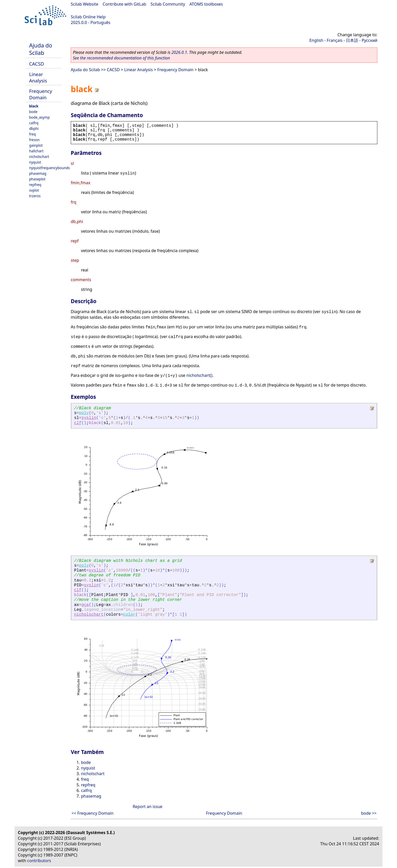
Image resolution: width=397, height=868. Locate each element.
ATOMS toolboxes (206, 4)
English (316, 40)
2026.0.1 (179, 52)
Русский (370, 40)
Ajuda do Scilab (41, 49)
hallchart (36, 151)
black (34, 106)
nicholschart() (200, 375)
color (129, 615)
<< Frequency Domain (92, 813)
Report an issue (147, 807)
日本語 (352, 40)
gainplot (36, 145)
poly (84, 413)
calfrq (34, 123)
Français (335, 40)
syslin (89, 418)
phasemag (38, 173)
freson (34, 140)
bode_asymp (39, 117)
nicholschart (39, 157)
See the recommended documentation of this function (121, 58)
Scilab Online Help (88, 17)
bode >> (369, 813)
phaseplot (37, 179)
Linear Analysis (38, 77)
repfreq (35, 185)
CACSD (37, 64)
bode (33, 112)
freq (32, 134)
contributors (39, 861)
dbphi (34, 128)
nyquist (35, 162)
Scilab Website (85, 4)
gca (85, 605)
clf (78, 423)
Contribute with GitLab (124, 4)
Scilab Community (168, 4)
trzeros (35, 196)
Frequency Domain (41, 94)
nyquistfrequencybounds (49, 168)
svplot (34, 190)
